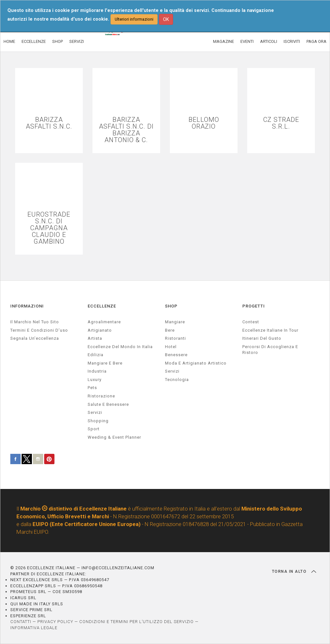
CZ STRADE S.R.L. (281, 123)
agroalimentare (104, 322)
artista (95, 338)
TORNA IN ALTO (294, 571)
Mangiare (175, 322)
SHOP (58, 41)
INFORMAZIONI (27, 306)
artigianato (100, 330)
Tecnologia (177, 380)
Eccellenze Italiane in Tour (270, 330)
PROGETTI (254, 306)
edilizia (96, 355)
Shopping (98, 421)
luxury (95, 380)
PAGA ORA (316, 41)
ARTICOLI (269, 41)
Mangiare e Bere (105, 363)
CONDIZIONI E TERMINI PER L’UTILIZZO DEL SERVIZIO (136, 622)
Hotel (171, 347)
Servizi (172, 371)
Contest (251, 322)
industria (97, 371)
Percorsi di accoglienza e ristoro (270, 350)
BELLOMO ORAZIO (204, 123)
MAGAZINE (223, 41)
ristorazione (101, 396)
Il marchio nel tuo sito (35, 322)
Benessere (176, 355)
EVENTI (247, 41)
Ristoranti (175, 338)
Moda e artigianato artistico (196, 363)
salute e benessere (108, 404)
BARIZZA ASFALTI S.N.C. (49, 123)
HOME (9, 41)
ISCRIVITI (292, 41)
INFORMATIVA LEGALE (34, 628)
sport (94, 429)
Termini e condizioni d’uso (39, 330)
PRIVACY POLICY (55, 622)
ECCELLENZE (34, 41)
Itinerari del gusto (262, 338)
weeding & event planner (114, 437)
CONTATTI (21, 622)
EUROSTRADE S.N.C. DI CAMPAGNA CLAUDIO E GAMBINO (49, 228)
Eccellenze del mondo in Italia (120, 347)
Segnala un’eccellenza (35, 338)
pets (92, 388)
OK (166, 19)
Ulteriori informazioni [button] (134, 19)
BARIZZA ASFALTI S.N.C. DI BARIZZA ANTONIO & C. (126, 130)
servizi (95, 412)
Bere (170, 330)
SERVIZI (77, 41)
